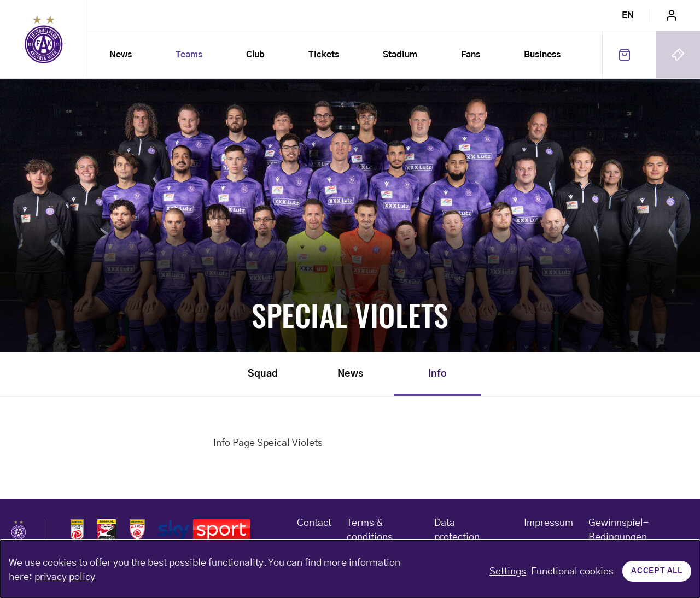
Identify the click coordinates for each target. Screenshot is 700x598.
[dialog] (350, 569)
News (121, 55)
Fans (471, 55)
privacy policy (65, 577)
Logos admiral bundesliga (77, 530)
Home (44, 39)
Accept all (657, 571)
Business (542, 55)
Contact (314, 523)
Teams (189, 55)
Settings (508, 572)
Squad (263, 374)
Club (255, 55)
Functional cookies (572, 572)
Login (672, 15)
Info (437, 374)
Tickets (324, 55)
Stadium (400, 55)
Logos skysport (204, 530)
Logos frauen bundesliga (107, 530)
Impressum (549, 523)
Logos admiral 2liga (137, 530)
